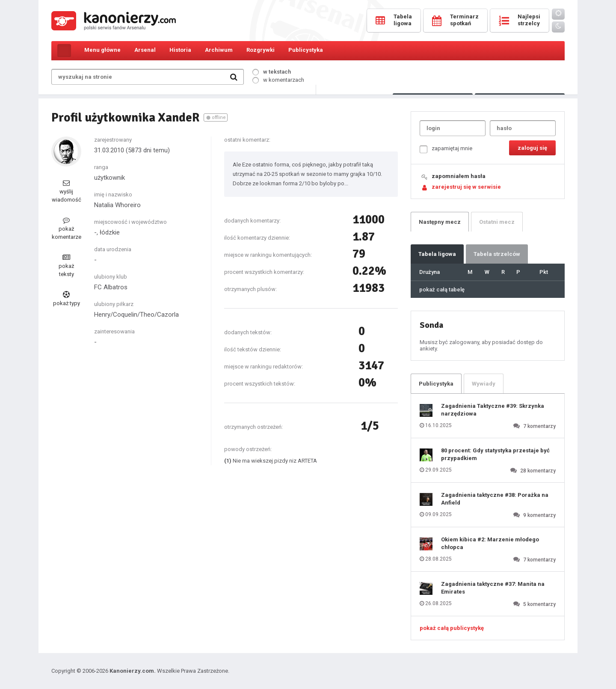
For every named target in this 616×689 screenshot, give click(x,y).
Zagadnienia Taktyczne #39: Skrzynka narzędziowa (493, 410)
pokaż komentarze (67, 228)
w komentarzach (278, 80)
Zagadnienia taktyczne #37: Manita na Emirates (493, 588)
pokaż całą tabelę (442, 290)
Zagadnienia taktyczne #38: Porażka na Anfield (495, 499)
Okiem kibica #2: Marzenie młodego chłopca (490, 543)
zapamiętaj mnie (446, 149)
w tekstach (272, 72)
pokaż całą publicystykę (452, 628)
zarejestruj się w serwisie (466, 187)
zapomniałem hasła (459, 176)
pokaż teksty (66, 266)
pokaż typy (67, 299)
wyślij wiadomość (67, 191)
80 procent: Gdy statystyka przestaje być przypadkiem (495, 454)
